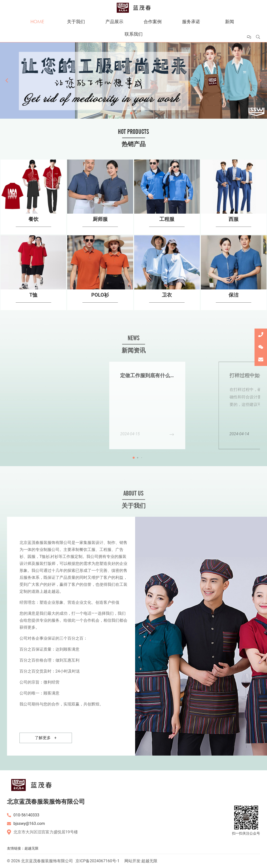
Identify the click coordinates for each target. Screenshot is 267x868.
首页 (37, 18)
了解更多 (46, 738)
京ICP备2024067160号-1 (97, 861)
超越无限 (31, 848)
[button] (7, 81)
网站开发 (132, 861)
